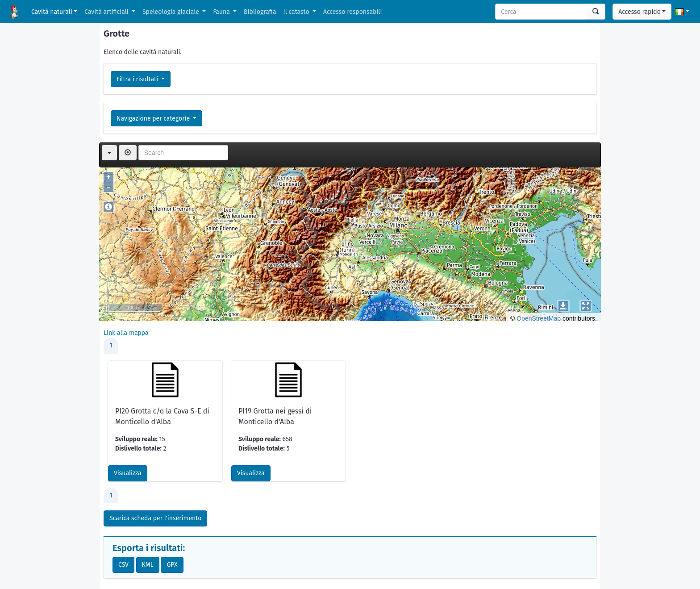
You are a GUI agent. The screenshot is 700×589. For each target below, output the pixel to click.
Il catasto (297, 12)
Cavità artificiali (107, 12)
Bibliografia (260, 12)
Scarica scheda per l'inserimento (155, 518)
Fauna (222, 12)
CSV (123, 565)
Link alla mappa (126, 333)
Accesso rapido (640, 12)
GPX (172, 565)
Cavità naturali (52, 12)
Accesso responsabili (352, 12)
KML (148, 565)
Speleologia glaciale (172, 12)
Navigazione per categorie (154, 119)
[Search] (542, 12)
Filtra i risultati (138, 79)
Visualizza (128, 473)
